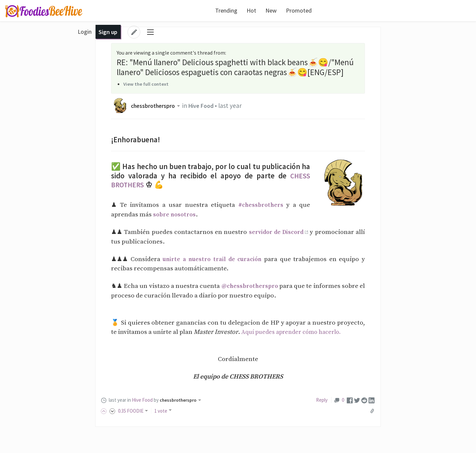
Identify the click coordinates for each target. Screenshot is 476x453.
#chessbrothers (260, 205)
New (246, 10)
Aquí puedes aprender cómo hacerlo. (295, 332)
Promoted (273, 10)
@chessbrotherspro (253, 286)
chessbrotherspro (159, 106)
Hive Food (207, 106)
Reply (322, 400)
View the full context (147, 84)
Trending (201, 10)
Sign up (425, 10)
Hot (226, 10)
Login (401, 10)
